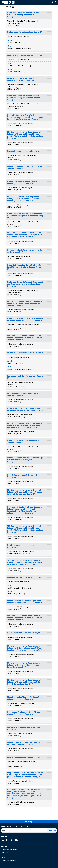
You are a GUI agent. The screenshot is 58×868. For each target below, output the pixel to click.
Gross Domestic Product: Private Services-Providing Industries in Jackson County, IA (25, 319)
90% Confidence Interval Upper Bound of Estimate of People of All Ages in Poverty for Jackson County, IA (24, 665)
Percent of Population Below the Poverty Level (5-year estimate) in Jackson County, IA (25, 267)
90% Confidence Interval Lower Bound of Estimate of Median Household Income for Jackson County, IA (25, 338)
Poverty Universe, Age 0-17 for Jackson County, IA (24, 476)
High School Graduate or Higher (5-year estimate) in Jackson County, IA (24, 713)
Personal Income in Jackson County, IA (23, 151)
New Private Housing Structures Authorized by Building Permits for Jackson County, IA (25, 409)
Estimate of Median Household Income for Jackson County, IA (25, 167)
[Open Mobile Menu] (56, 2)
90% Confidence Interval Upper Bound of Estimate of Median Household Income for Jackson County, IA (25, 618)
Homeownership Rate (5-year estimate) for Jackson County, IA (25, 251)
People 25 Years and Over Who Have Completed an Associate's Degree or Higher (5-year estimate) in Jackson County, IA (25, 117)
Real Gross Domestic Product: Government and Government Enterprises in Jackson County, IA (25, 284)
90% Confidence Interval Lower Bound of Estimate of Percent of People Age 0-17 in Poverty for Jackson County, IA (25, 235)
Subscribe (52, 830)
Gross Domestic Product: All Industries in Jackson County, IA (24, 442)
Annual (10, 40)
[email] (24, 830)
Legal (3, 857)
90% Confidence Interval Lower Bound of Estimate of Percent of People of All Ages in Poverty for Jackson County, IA (24, 492)
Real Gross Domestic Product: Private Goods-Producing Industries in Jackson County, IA (24, 98)
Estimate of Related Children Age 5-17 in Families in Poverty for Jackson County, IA (25, 602)
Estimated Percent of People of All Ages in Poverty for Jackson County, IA (25, 743)
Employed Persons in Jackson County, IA (24, 577)
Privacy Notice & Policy (9, 861)
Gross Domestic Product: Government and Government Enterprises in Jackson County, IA (25, 216)
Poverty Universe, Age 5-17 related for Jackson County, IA (23, 394)
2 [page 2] (47, 812)
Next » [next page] (50, 812)
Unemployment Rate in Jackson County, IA (25, 55)
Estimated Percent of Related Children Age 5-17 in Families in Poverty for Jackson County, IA (25, 460)
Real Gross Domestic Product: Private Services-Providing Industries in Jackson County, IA (24, 15)
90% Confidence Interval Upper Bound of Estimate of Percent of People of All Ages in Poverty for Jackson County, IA (24, 562)
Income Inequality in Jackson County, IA (24, 633)
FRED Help (5, 852)
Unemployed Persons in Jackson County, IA (25, 353)
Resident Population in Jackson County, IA (25, 757)
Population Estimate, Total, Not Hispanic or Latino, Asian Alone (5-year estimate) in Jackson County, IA (25, 303)
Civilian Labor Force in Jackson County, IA (25, 32)
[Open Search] (53, 2)
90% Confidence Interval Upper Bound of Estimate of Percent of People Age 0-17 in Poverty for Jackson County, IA (25, 682)
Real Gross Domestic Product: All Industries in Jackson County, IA (21, 79)
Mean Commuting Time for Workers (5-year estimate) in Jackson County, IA (25, 698)
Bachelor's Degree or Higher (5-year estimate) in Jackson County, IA (22, 182)
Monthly (10, 46)
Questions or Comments (9, 849)
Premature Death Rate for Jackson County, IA (25, 377)
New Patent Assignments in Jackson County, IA (22, 546)
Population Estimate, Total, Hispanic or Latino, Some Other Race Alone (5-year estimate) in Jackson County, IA (23, 199)
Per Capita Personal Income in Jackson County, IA (23, 728)
